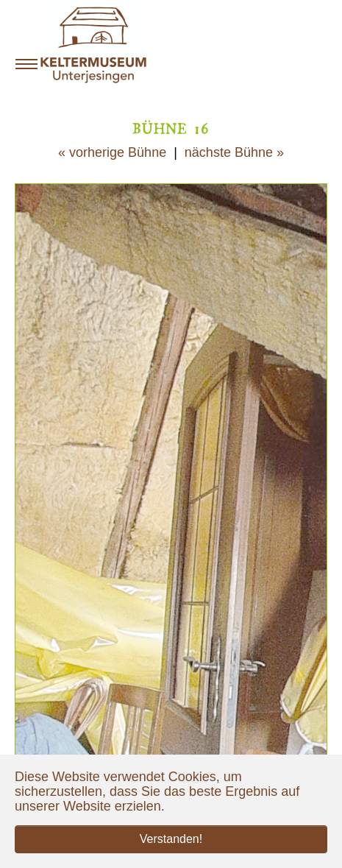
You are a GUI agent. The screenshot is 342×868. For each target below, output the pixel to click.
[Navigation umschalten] (26, 64)
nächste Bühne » (234, 152)
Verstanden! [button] (171, 839)
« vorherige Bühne (112, 152)
